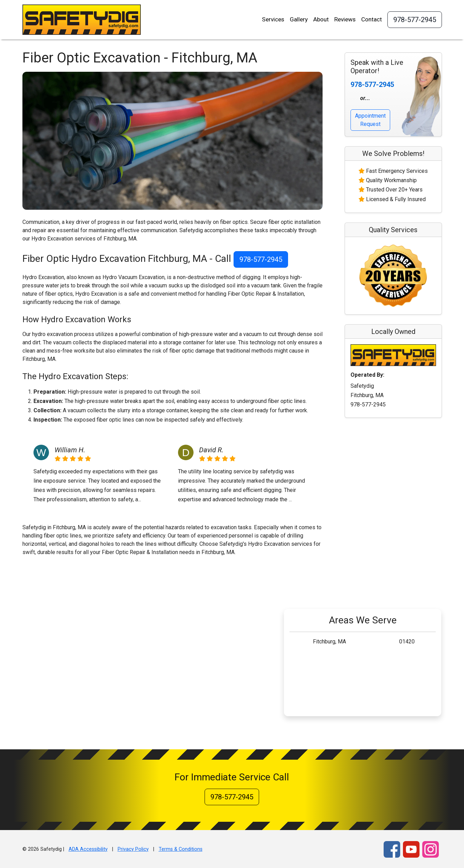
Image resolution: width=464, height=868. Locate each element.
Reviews (345, 19)
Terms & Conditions (181, 849)
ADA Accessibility (88, 849)
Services (273, 19)
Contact (372, 19)
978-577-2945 (415, 20)
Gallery (299, 19)
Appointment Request (370, 120)
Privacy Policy (133, 849)
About (321, 19)
